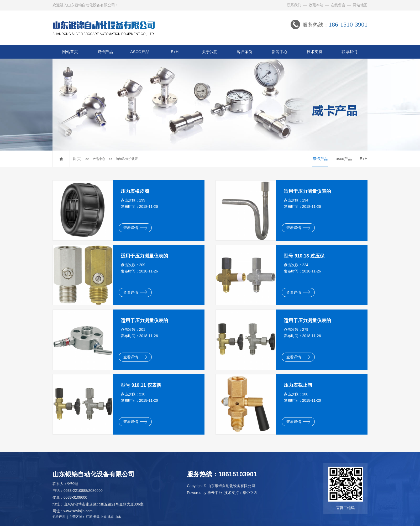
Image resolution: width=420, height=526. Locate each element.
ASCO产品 (140, 52)
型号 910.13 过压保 (304, 256)
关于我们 (210, 52)
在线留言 (338, 5)
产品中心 (99, 159)
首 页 (77, 159)
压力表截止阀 (298, 385)
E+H (175, 52)
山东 (118, 517)
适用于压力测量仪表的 (307, 191)
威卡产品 (105, 52)
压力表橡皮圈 (135, 191)
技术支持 (314, 52)
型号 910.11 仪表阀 (141, 385)
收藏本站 (316, 5)
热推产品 (59, 517)
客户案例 (245, 52)
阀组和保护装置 (127, 159)
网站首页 (70, 52)
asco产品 (344, 159)
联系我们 (294, 5)
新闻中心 (280, 52)
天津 (96, 517)
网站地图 (360, 5)
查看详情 (135, 228)
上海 (103, 517)
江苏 (89, 517)
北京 (111, 517)
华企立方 (250, 493)
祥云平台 (215, 493)
